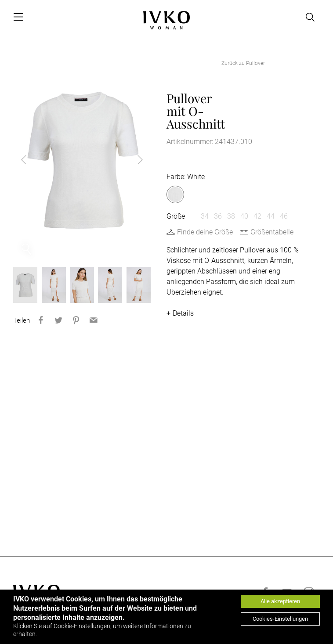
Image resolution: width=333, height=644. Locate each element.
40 (244, 216)
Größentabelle (272, 232)
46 (284, 216)
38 (231, 216)
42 (257, 216)
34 (205, 216)
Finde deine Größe (205, 232)
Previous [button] (31, 160)
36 (218, 216)
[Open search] (310, 17)
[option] (82, 160)
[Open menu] (18, 17)
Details (183, 313)
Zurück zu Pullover (243, 63)
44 (271, 216)
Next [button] (133, 160)
